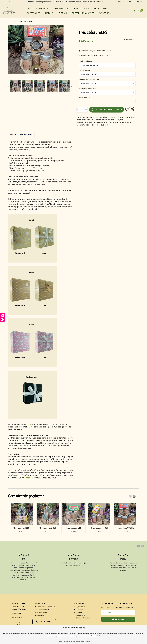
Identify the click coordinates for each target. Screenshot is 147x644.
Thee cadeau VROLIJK (125, 528)
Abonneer (118, 619)
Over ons (121, 2)
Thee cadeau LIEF (73, 528)
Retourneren (80, 615)
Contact (78, 612)
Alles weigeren (74, 641)
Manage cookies (85, 641)
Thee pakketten (61, 9)
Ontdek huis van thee (83, 13)
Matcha (49, 13)
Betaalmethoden (42, 610)
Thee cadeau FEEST (22, 528)
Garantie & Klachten (83, 618)
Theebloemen (100, 9)
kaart (29, 424)
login (129, 2)
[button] (8, 87)
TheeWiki (28, 478)
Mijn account (80, 607)
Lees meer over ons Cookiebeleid (89, 636)
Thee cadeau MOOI (99, 528)
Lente (30, 9)
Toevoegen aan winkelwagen (106, 110)
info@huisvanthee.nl (20, 617)
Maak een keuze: (86, 61)
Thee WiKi (63, 13)
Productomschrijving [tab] (21, 134)
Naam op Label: (85, 97)
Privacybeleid (41, 612)
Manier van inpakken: (87, 88)
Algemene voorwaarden (45, 607)
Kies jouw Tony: (85, 70)
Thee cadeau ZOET (48, 528)
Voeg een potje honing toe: (90, 79)
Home (13, 21)
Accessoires (33, 13)
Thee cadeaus (80, 9)
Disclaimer (40, 615)
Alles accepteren (63, 641)
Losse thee (42, 9)
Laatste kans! (105, 13)
